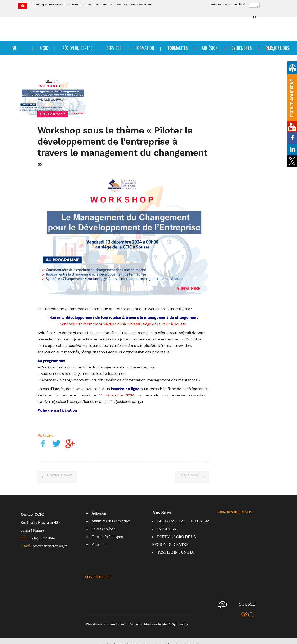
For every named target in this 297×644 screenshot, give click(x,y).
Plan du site (94, 617)
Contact (134, 617)
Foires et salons (103, 522)
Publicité (239, 5)
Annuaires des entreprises (111, 514)
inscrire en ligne (125, 381)
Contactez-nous (219, 5)
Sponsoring (180, 617)
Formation (100, 537)
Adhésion (99, 506)
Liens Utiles (116, 617)
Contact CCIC (32, 507)
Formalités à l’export (108, 529)
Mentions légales (156, 617)
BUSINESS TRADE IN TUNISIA (183, 514)
